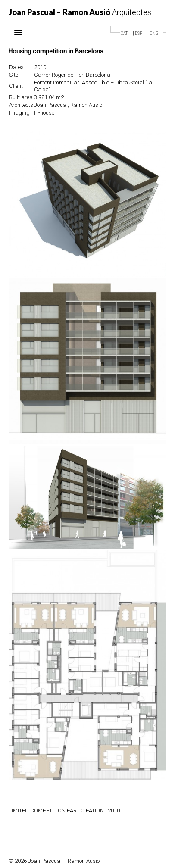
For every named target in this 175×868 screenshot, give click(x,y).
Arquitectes (80, 12)
